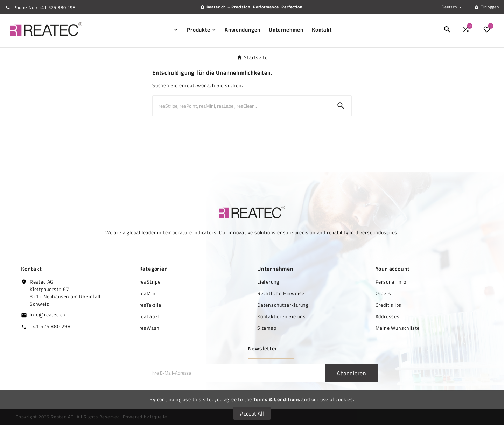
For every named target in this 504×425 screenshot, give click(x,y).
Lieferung (268, 282)
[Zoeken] (242, 106)
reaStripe (150, 282)
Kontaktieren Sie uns (282, 316)
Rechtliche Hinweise (281, 293)
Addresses (388, 316)
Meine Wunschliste (398, 328)
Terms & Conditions (277, 399)
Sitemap (267, 328)
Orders (383, 293)
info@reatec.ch (48, 315)
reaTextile (150, 305)
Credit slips (389, 305)
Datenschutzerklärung (283, 305)
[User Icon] (486, 7)
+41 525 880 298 (50, 326)
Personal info (391, 282)
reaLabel (149, 316)
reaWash (150, 328)
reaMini (148, 293)
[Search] (341, 106)
